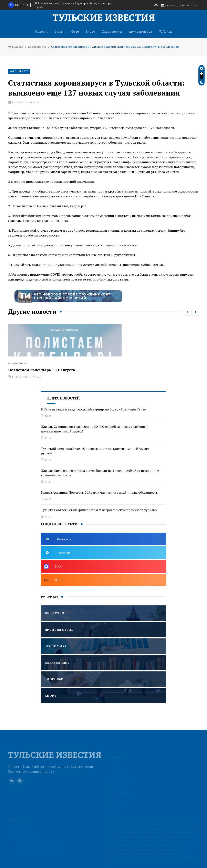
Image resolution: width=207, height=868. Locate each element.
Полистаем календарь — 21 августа (42, 370)
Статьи (60, 31)
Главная (16, 47)
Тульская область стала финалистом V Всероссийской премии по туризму (99, 510)
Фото (75, 31)
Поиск (165, 31)
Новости (42, 31)
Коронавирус (37, 47)
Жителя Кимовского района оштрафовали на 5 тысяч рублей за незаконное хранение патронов (100, 473)
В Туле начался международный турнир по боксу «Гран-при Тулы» (73, 5)
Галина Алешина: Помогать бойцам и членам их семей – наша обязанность (99, 492)
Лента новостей (63, 398)
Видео (90, 31)
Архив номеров (140, 31)
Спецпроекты (112, 31)
